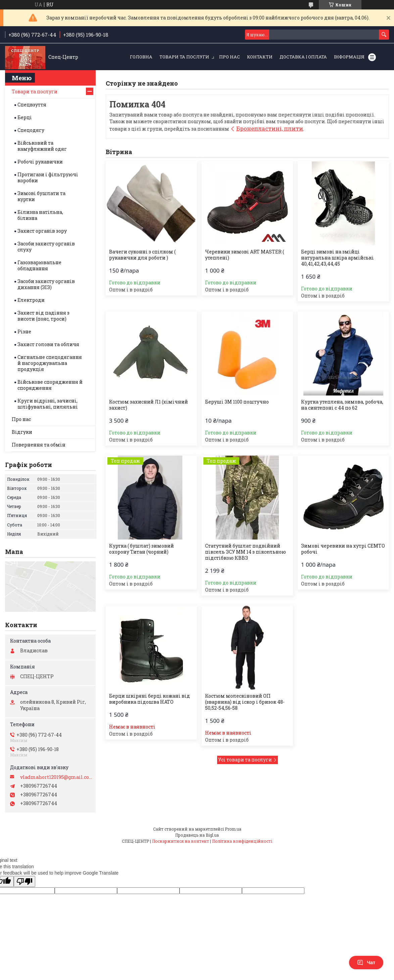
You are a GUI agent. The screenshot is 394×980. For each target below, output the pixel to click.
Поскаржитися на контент (181, 841)
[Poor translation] (24, 881)
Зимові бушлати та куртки (41, 196)
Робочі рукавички (40, 162)
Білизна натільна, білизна (40, 215)
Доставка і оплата (303, 57)
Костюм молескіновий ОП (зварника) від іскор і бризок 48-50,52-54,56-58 (245, 702)
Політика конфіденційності (242, 841)
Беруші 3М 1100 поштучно (237, 402)
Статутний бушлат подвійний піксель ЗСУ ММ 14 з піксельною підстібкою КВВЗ (245, 552)
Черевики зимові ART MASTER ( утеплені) (244, 255)
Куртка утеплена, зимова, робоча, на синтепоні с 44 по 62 (342, 405)
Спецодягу (31, 130)
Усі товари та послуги (245, 760)
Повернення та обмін (39, 445)
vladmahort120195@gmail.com (56, 777)
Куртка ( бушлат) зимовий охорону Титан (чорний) (141, 549)
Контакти (260, 57)
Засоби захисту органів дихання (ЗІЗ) (46, 284)
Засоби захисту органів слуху (46, 247)
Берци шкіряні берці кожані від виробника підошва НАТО (150, 699)
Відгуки (22, 432)
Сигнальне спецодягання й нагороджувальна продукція (50, 363)
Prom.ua (233, 829)
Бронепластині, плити (270, 128)
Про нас (230, 57)
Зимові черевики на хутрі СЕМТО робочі (343, 549)
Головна (141, 57)
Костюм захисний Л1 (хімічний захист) (149, 405)
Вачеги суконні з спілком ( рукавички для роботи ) (142, 255)
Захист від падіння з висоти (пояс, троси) (43, 316)
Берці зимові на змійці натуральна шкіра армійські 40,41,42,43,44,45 (337, 258)
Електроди (31, 300)
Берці (25, 117)
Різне (24, 332)
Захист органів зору (42, 231)
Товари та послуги (184, 57)
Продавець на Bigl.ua (197, 835)
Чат (366, 963)
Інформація (349, 57)
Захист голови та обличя (48, 344)
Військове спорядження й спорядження (50, 385)
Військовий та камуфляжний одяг (42, 146)
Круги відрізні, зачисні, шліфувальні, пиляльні (48, 404)
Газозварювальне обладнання (39, 265)
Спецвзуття (32, 105)
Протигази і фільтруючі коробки (48, 177)
